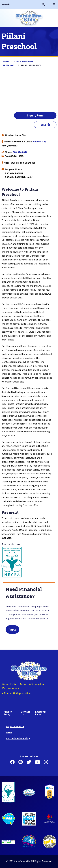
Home (6, 62)
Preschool (10, 65)
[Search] (20, 4)
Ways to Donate (15, 726)
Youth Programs (24, 62)
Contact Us (25, 713)
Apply (12, 629)
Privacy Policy (8, 713)
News (9, 732)
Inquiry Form (35, 115)
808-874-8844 (20, 152)
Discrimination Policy (18, 738)
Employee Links (41, 713)
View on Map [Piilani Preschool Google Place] (39, 141)
